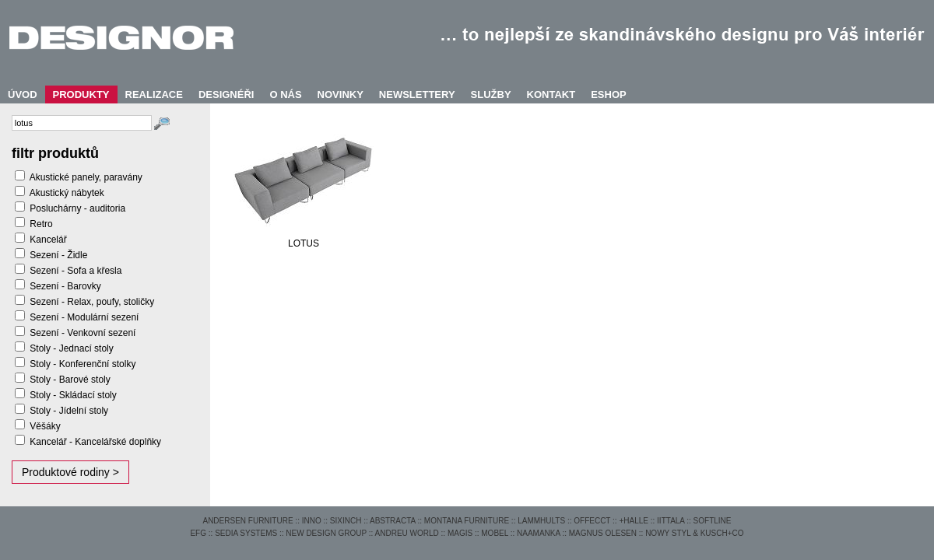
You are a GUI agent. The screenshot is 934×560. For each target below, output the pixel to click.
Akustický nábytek (67, 193)
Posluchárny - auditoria (77, 208)
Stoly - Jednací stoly (71, 348)
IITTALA (671, 521)
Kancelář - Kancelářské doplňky (95, 442)
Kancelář (48, 240)
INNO (312, 521)
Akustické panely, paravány (86, 177)
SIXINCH (346, 521)
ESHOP (609, 94)
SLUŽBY (491, 94)
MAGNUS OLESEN (603, 533)
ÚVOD (23, 94)
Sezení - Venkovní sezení (83, 333)
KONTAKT (551, 94)
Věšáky (45, 426)
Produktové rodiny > (70, 472)
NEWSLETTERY (417, 94)
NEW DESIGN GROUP (326, 533)
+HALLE (634, 521)
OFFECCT (592, 521)
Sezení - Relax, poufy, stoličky (92, 302)
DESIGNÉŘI (226, 94)
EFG (198, 533)
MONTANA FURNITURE (467, 521)
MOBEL (495, 533)
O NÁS (285, 94)
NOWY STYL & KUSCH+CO (694, 533)
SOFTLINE (713, 521)
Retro (41, 224)
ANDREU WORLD (407, 533)
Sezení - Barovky (65, 286)
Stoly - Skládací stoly (73, 395)
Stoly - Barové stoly (70, 380)
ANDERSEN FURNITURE (248, 521)
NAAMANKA (539, 533)
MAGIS (460, 533)
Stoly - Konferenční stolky (83, 364)
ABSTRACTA (393, 521)
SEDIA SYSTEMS (246, 533)
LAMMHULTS (541, 521)
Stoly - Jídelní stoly (69, 411)
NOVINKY (341, 94)
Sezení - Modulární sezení (84, 317)
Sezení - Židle (58, 255)
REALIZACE (154, 94)
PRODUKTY (81, 94)
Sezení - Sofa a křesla (75, 271)
